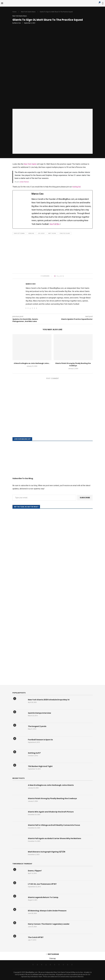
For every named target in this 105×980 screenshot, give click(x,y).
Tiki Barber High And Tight (40, 766)
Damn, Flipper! (35, 871)
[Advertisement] (53, 255)
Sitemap (53, 959)
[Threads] (46, 965)
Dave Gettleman (19, 233)
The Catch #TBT (36, 937)
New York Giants (30, 164)
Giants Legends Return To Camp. (43, 897)
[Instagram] (42, 965)
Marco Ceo (17, 23)
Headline (31, 233)
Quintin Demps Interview (39, 713)
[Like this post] (56, 276)
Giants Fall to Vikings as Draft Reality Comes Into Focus (54, 825)
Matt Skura (52, 233)
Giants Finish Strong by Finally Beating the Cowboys (73, 364)
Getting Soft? (34, 753)
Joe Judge (41, 233)
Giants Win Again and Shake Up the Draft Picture (51, 812)
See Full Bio (54, 224)
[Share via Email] (63, 276)
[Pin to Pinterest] (60, 276)
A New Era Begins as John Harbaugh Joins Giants (51, 785)
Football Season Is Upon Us (40, 740)
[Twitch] (63, 965)
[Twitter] (37, 965)
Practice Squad (65, 233)
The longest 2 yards (37, 726)
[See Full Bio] (60, 224)
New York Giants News (28, 12)
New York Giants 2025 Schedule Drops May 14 (49, 700)
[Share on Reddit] (62, 276)
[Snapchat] (68, 965)
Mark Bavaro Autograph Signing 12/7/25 (47, 852)
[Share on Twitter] (59, 276)
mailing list (76, 187)
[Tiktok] (59, 965)
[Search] (103, 3)
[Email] (50, 965)
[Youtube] (55, 965)
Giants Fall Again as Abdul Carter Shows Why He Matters (54, 839)
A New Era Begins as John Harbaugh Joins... (32, 363)
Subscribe (85, 498)
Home (14, 12)
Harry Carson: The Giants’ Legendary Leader (49, 924)
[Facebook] (33, 965)
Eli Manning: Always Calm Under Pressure (47, 911)
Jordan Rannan (24, 182)
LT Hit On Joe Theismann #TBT (42, 884)
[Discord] (72, 965)
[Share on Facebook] (58, 276)
